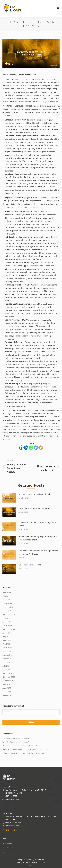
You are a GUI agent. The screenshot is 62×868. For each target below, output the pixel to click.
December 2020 (9, 673)
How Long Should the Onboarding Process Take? (38, 524)
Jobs (4, 839)
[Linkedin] (26, 448)
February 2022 (8, 651)
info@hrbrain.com (12, 799)
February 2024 (8, 607)
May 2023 (6, 618)
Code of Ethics (8, 848)
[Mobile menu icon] (58, 8)
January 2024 (8, 611)
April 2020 (7, 692)
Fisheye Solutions (36, 862)
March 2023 (7, 626)
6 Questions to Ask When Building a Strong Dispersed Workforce (38, 552)
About (5, 834)
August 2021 (7, 662)
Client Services (8, 843)
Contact (5, 852)
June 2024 (7, 592)
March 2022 (7, 648)
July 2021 (6, 666)
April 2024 (7, 600)
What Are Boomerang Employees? (35, 508)
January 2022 (8, 655)
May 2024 (6, 596)
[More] (41, 448)
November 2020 (9, 677)
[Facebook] (21, 448)
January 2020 (8, 695)
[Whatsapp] (31, 448)
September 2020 (9, 681)
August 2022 (7, 633)
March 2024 (7, 604)
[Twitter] (36, 448)
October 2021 (8, 659)
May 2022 (6, 644)
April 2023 (7, 622)
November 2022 (9, 629)
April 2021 (6, 670)
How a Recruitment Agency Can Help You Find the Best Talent (38, 538)
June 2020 (7, 688)
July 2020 (6, 684)
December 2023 (9, 615)
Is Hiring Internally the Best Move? (34, 494)
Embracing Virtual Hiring (30, 565)
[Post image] (9, 498)
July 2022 (6, 637)
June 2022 (7, 640)
